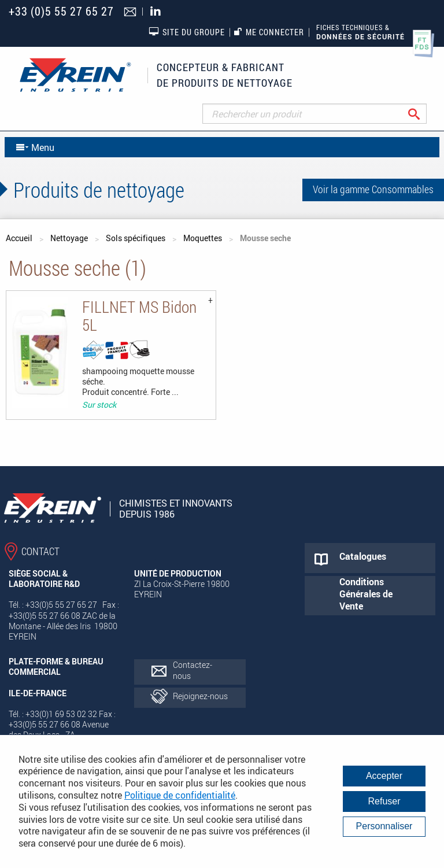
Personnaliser (384, 826)
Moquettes (203, 238)
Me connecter (269, 32)
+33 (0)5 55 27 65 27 (61, 11)
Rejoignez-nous (200, 696)
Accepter (384, 776)
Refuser (384, 801)
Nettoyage (69, 238)
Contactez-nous (193, 670)
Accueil (19, 238)
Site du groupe (187, 32)
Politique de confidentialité (180, 795)
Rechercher (423, 114)
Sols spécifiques (136, 238)
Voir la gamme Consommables (373, 189)
